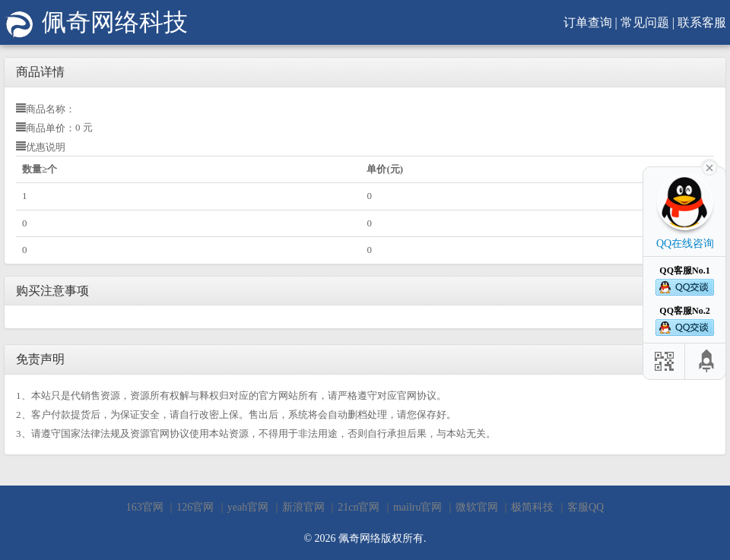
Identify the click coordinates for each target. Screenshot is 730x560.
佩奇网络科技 (96, 22)
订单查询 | (590, 22)
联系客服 (702, 22)
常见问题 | (647, 22)
